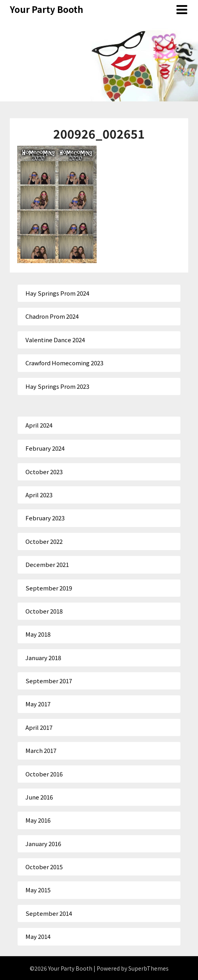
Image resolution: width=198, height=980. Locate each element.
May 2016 (38, 820)
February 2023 (45, 518)
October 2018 (44, 611)
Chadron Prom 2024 (52, 316)
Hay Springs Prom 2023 (57, 386)
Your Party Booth (47, 9)
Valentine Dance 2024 (55, 340)
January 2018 (43, 658)
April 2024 (39, 425)
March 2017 (41, 750)
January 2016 (43, 844)
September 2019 (49, 588)
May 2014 (38, 936)
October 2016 (44, 774)
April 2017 (39, 727)
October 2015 (44, 867)
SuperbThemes (148, 968)
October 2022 (44, 541)
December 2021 (47, 564)
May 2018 (38, 634)
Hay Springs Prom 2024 (57, 293)
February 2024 (45, 448)
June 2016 (39, 797)
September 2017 (49, 681)
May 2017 (38, 704)
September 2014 (49, 913)
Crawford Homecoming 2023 (64, 363)
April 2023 (39, 495)
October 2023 (44, 472)
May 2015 (38, 890)
